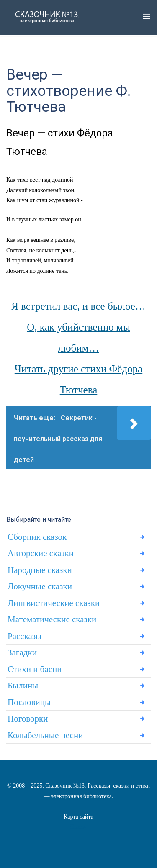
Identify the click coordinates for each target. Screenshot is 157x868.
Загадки (22, 652)
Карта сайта (78, 817)
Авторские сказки (41, 553)
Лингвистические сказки (54, 603)
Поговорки (28, 719)
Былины (23, 686)
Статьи (78, 827)
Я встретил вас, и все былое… (78, 306)
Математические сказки (52, 619)
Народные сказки (40, 570)
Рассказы (24, 636)
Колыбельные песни (45, 735)
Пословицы (29, 702)
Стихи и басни (35, 669)
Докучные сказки (40, 586)
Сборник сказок (37, 537)
